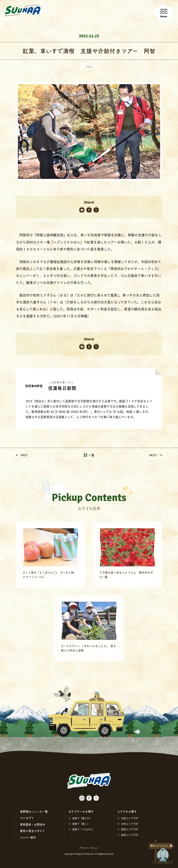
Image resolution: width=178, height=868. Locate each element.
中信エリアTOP (128, 824)
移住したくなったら (159, 846)
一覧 (89, 455)
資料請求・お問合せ (33, 824)
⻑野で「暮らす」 (80, 818)
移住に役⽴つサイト (32, 831)
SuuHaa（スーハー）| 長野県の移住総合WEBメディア (23, 11)
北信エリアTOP (128, 818)
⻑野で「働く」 (79, 824)
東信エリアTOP (128, 829)
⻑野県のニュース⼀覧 (34, 811)
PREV (22, 455)
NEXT (156, 455)
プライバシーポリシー (89, 848)
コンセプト (27, 818)
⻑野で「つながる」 (81, 829)
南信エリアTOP (128, 835)
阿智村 (89, 67)
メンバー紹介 (28, 837)
